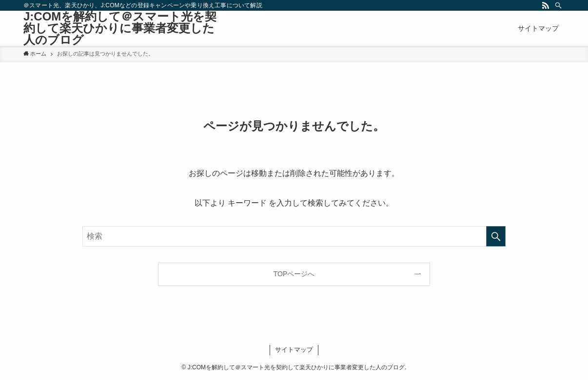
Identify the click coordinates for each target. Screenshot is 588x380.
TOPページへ (294, 274)
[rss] (546, 5)
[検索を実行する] (496, 236)
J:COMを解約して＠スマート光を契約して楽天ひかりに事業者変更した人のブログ (120, 28)
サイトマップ (294, 350)
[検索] (558, 5)
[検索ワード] (294, 236)
